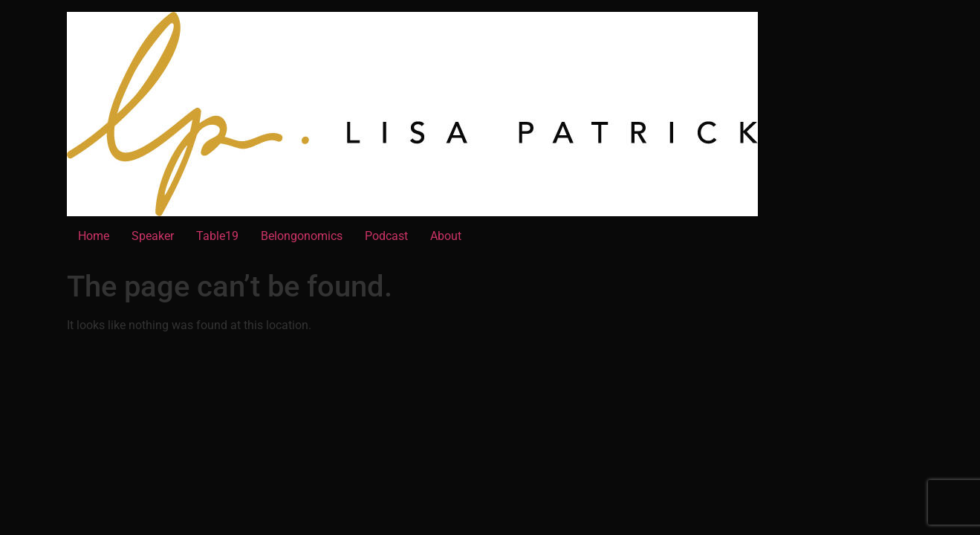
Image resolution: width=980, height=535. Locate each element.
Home (94, 236)
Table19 (217, 236)
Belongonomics (302, 236)
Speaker (153, 236)
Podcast (386, 236)
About (446, 236)
